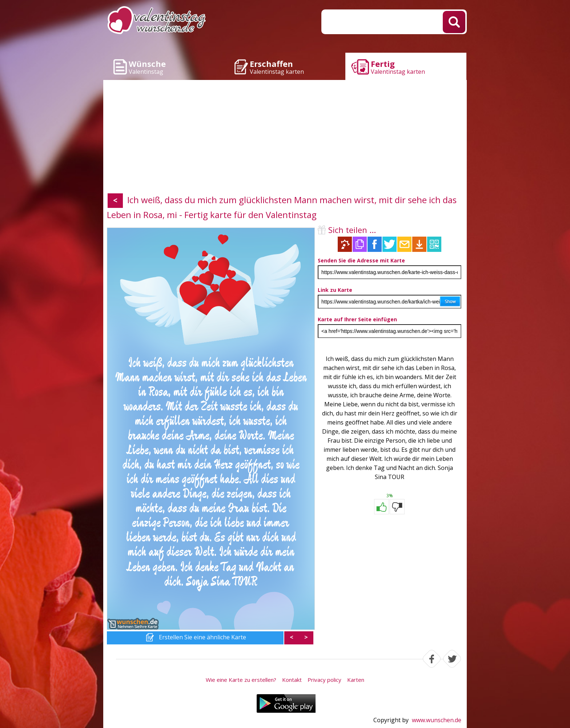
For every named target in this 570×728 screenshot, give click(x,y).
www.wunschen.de (437, 720)
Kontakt (292, 680)
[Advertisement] (285, 138)
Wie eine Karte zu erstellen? (241, 680)
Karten (356, 680)
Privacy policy (324, 680)
